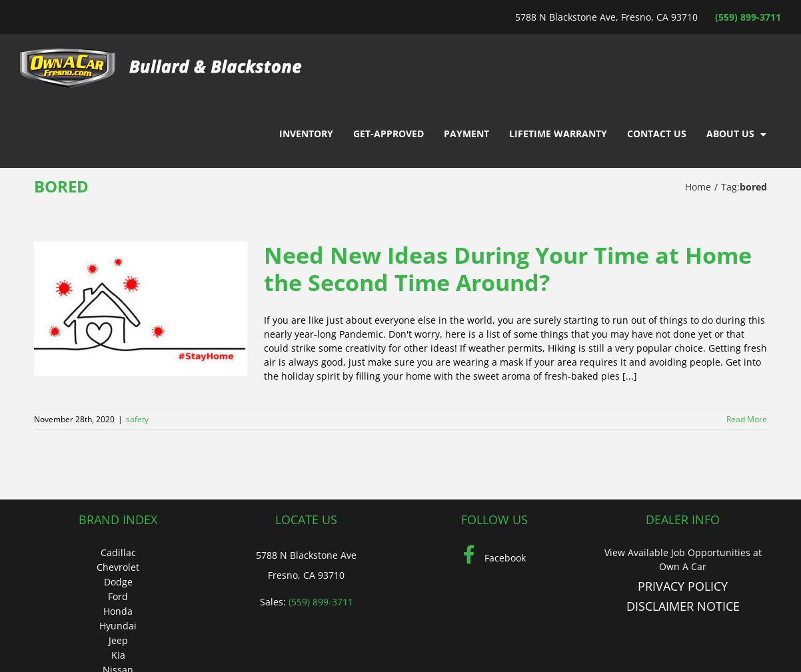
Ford (118, 596)
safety (137, 419)
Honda (118, 611)
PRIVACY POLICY (683, 586)
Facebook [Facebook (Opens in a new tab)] (494, 558)
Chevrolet (118, 567)
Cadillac (118, 552)
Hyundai (118, 626)
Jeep (118, 640)
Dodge (118, 582)
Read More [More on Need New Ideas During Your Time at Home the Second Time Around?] (747, 419)
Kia (118, 655)
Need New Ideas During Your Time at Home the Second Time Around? (508, 269)
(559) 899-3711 (748, 17)
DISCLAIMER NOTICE (683, 606)
